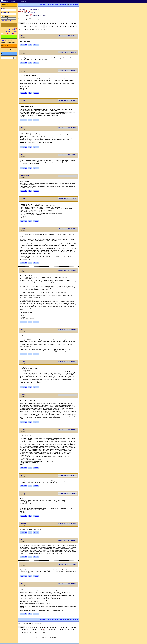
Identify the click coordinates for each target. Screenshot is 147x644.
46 (25, 29)
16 (61, 23)
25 (28, 26)
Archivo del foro (11, 31)
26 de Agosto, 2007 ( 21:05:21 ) (67, 493)
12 (50, 23)
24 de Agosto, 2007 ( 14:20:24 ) (67, 155)
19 (69, 23)
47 (28, 29)
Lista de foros (73, 5)
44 (19, 29)
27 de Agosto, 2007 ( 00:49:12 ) (67, 524)
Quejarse (36, 45)
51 (39, 29)
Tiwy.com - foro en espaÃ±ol (29, 9)
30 (41, 26)
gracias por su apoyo (39, 16)
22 (19, 26)
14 (56, 23)
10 (45, 23)
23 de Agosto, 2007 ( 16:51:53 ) (67, 52)
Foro (14, 28)
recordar (5, 16)
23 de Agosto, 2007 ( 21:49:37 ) (67, 128)
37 (60, 26)
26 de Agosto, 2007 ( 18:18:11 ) (67, 395)
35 (55, 26)
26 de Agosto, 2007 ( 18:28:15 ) (67, 430)
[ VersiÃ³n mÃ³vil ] (22, 1)
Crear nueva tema (52, 5)
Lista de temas (63, 5)
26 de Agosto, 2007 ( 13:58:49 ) (67, 330)
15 (59, 23)
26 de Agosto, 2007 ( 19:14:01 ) (67, 475)
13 (53, 23)
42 (74, 26)
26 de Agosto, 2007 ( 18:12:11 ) (67, 362)
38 (63, 26)
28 (36, 26)
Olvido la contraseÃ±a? (7, 21)
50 (36, 29)
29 (39, 26)
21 (75, 23)
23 (22, 26)
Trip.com (3, 41)
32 (46, 26)
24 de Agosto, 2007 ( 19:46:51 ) (67, 176)
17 (64, 23)
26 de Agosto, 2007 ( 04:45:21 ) (67, 270)
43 (77, 26)
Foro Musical (31, 13)
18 (67, 23)
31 (44, 26)
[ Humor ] (13, 1)
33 (49, 26)
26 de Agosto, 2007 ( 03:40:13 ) (67, 229)
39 (66, 26)
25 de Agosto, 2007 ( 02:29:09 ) (67, 199)
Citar (30, 45)
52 (41, 29)
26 (30, 26)
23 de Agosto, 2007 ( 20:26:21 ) (67, 70)
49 (33, 29)
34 (52, 26)
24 (25, 26)
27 (33, 26)
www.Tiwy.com (61, 638)
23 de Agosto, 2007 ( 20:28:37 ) (67, 101)
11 (48, 23)
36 (57, 26)
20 (72, 23)
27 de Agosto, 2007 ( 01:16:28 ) (67, 540)
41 (71, 26)
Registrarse (12, 30)
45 (22, 29)
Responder (42, 5)
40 (68, 26)
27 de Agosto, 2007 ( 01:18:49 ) (67, 564)
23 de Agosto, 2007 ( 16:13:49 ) (67, 36)
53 (44, 29)
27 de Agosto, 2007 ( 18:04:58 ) (67, 584)
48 (30, 29)
